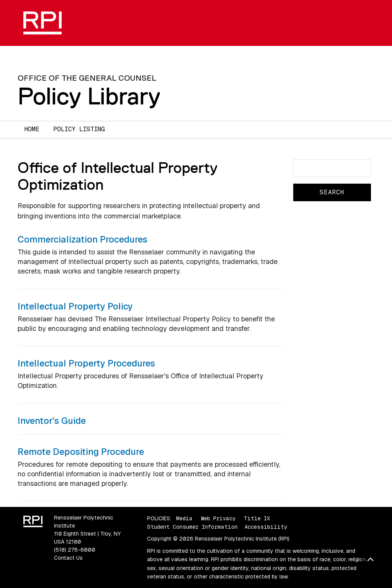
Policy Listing (79, 129)
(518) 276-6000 (75, 550)
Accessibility (266, 527)
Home (32, 129)
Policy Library (89, 96)
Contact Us (68, 558)
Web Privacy (218, 518)
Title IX (257, 518)
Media (184, 518)
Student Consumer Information (192, 527)
